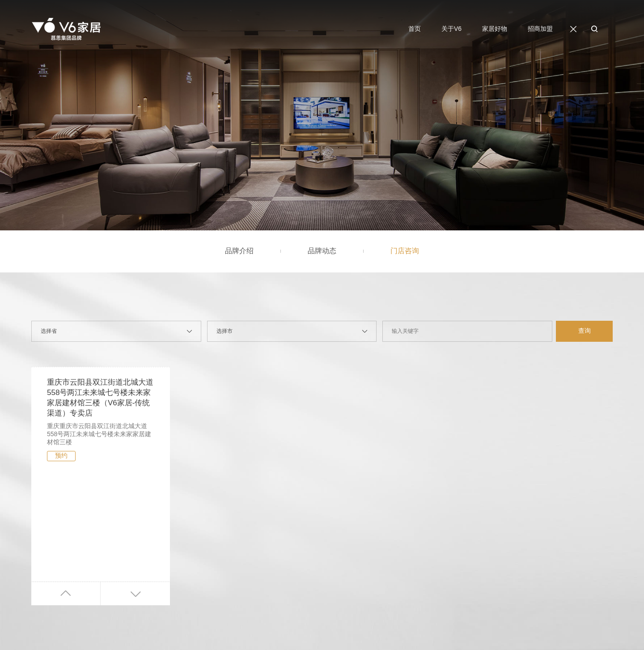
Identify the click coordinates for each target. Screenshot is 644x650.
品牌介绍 (239, 251)
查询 (585, 331)
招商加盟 (540, 31)
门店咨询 (405, 251)
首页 (415, 31)
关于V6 (451, 31)
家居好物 (495, 31)
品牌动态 (322, 251)
